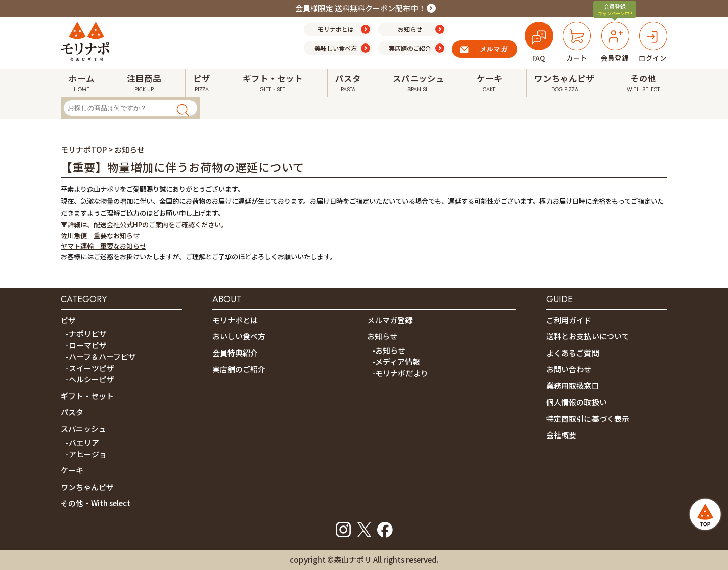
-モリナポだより (400, 373)
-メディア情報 (396, 361)
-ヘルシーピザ (90, 379)
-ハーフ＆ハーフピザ (101, 356)
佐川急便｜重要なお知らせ (100, 235)
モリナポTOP (84, 149)
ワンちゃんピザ (87, 487)
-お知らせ (389, 350)
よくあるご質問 (573, 353)
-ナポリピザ (86, 334)
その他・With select (96, 503)
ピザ (68, 320)
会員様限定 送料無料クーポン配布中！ (360, 8)
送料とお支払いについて (588, 336)
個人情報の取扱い (576, 402)
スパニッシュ (83, 429)
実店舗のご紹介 (239, 369)
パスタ (72, 412)
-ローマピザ (86, 345)
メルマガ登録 (390, 320)
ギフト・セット (87, 396)
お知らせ (382, 336)
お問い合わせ (569, 369)
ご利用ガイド (569, 320)
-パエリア (82, 442)
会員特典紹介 (235, 353)
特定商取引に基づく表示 (588, 419)
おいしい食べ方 (239, 336)
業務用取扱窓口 (573, 386)
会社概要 (561, 435)
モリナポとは (235, 320)
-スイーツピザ (90, 368)
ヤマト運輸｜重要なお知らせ (103, 246)
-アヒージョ (86, 454)
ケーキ (72, 470)
